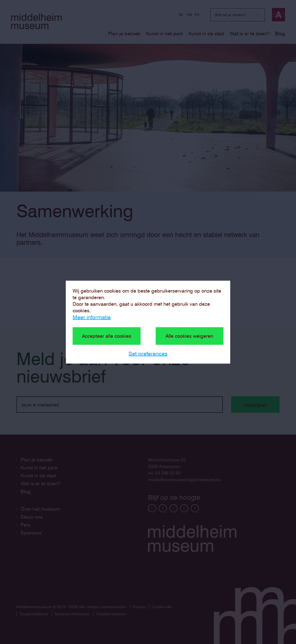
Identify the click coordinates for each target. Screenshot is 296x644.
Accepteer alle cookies (107, 336)
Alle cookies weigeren (189, 336)
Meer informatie (92, 317)
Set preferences (148, 353)
